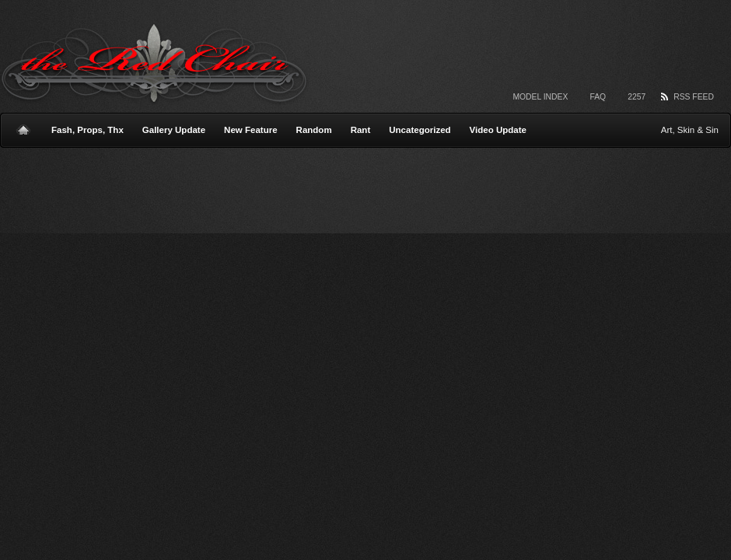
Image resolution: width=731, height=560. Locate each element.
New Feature (250, 130)
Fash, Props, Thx (87, 130)
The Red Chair (154, 64)
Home (23, 124)
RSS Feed (694, 97)
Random (314, 130)
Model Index (540, 97)
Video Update (498, 130)
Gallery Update (174, 130)
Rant (361, 130)
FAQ (598, 97)
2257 (637, 97)
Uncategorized (420, 130)
